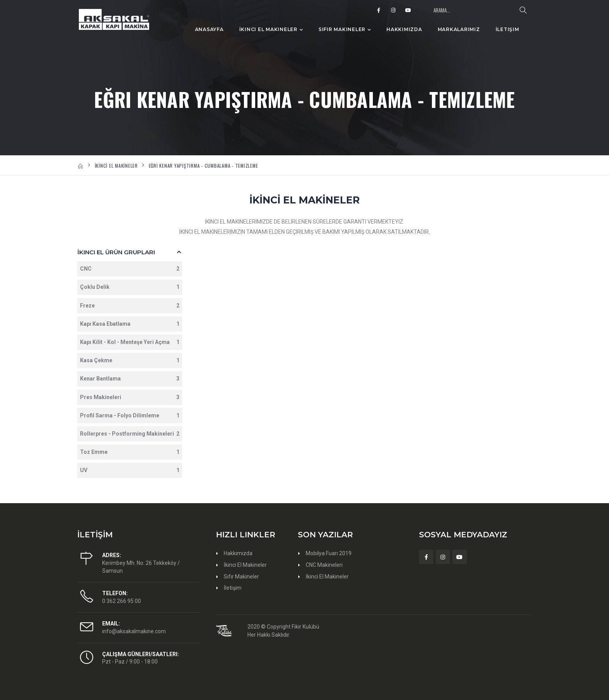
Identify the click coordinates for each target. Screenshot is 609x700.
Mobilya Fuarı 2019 (329, 553)
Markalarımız (459, 29)
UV (130, 470)
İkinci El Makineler (268, 29)
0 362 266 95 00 (122, 601)
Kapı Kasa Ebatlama (130, 324)
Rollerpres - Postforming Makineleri (130, 434)
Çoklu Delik (130, 287)
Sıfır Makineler (342, 29)
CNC (130, 269)
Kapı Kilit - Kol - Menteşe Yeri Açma (130, 342)
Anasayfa (209, 29)
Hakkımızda (404, 29)
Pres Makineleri (130, 397)
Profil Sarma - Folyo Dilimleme (130, 416)
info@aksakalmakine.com (134, 631)
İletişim (507, 29)
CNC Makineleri (324, 565)
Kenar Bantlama (130, 379)
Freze (130, 306)
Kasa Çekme (130, 360)
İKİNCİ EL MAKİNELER (116, 166)
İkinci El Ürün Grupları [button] (116, 252)
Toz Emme (130, 452)
